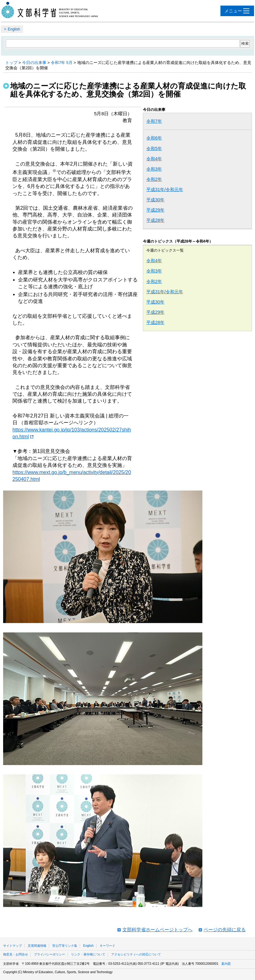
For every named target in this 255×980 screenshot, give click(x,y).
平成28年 (155, 220)
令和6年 (154, 138)
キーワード (107, 946)
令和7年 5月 (62, 63)
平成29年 (155, 210)
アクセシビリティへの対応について (136, 954)
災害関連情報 (37, 946)
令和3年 (154, 169)
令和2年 (154, 179)
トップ (11, 63)
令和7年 (154, 121)
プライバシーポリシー (50, 954)
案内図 (226, 964)
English (14, 29)
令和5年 (154, 148)
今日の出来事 (34, 63)
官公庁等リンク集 (65, 946)
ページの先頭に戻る (225, 930)
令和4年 (154, 159)
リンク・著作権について (88, 954)
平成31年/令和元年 (165, 189)
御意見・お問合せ (16, 954)
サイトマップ (12, 946)
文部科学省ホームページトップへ (157, 930)
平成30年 (155, 200)
